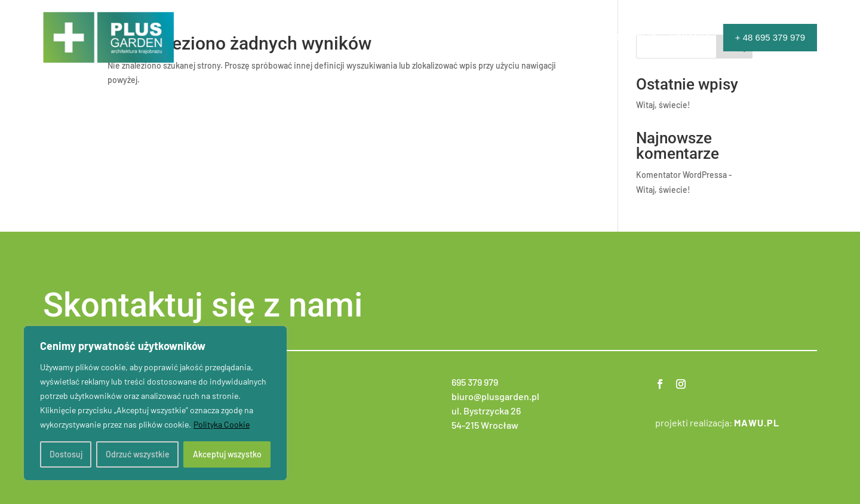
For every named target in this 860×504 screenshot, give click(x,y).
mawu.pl (757, 422)
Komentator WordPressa (681, 175)
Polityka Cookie (222, 424)
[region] (155, 403)
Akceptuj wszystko (227, 454)
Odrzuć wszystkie (138, 454)
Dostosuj (66, 454)
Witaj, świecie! (663, 105)
